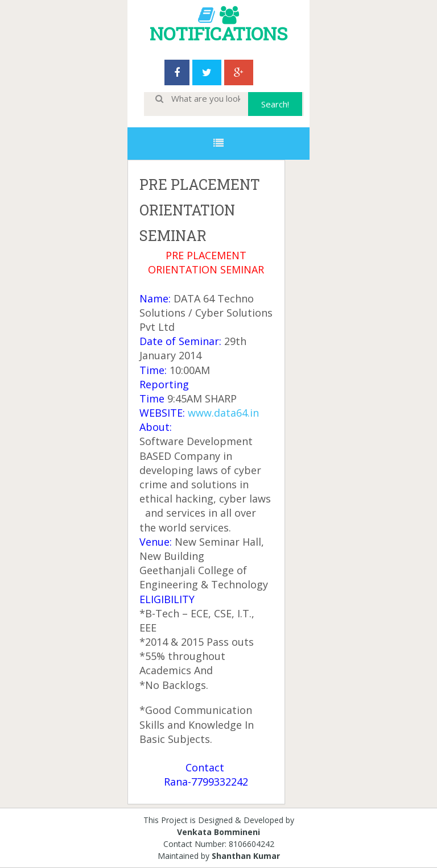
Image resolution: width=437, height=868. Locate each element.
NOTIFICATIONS (218, 33)
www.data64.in (223, 413)
